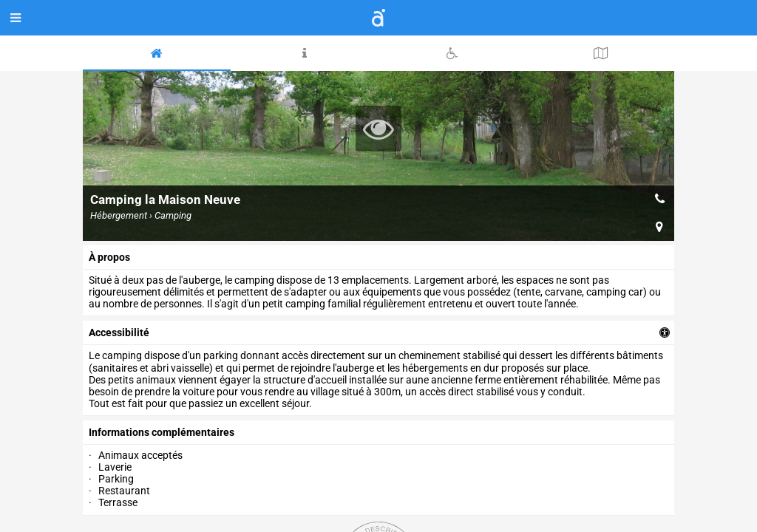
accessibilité (119, 332)
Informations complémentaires (162, 432)
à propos (109, 257)
